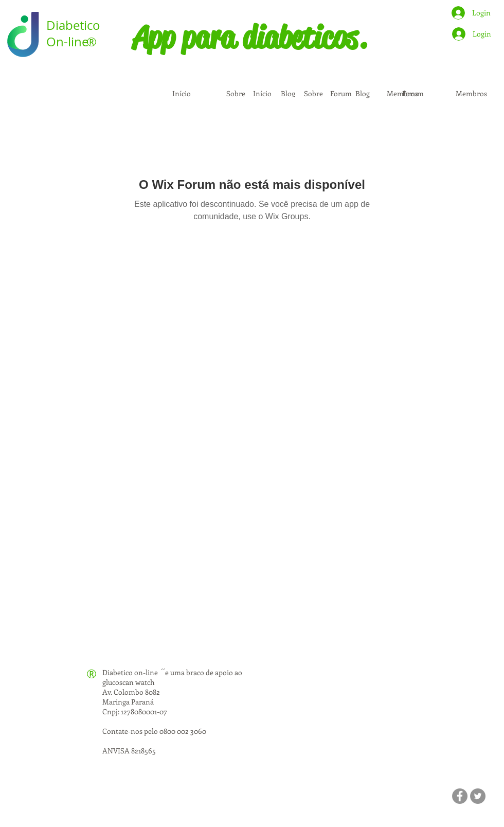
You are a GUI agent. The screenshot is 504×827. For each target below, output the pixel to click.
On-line (67, 42)
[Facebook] (460, 796)
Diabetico (73, 25)
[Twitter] (478, 796)
